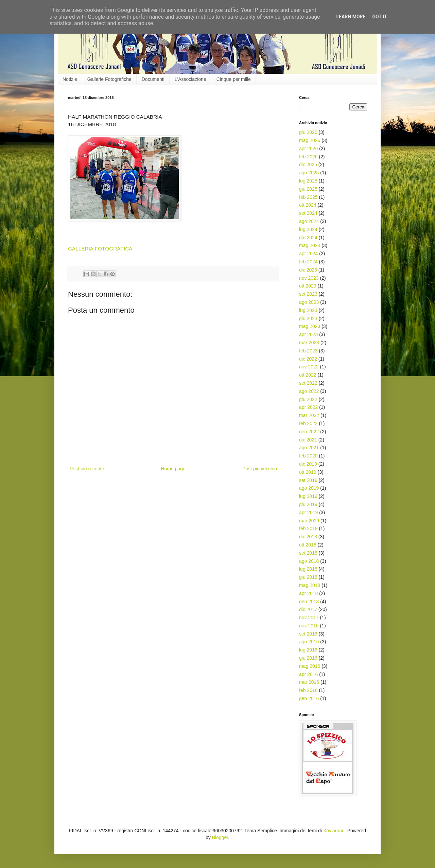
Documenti (153, 79)
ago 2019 (309, 488)
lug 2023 (308, 310)
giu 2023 (308, 318)
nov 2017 (309, 618)
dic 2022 (308, 359)
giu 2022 (308, 399)
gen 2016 (309, 698)
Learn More (351, 17)
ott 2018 (308, 545)
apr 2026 (308, 149)
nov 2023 (309, 278)
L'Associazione (190, 79)
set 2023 (308, 294)
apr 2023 (308, 334)
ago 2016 (309, 642)
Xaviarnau (334, 831)
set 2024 (308, 213)
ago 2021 (309, 448)
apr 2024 (308, 254)
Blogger (220, 837)
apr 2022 (308, 407)
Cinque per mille (234, 79)
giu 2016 (308, 658)
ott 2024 (308, 205)
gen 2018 (309, 602)
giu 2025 (308, 189)
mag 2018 (310, 585)
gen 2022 (309, 432)
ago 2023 (309, 302)
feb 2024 (308, 262)
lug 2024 (308, 229)
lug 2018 (308, 569)
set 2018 (308, 553)
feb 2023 (308, 351)
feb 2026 (308, 157)
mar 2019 (309, 521)
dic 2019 (308, 464)
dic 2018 (308, 537)
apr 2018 (308, 593)
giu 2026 (308, 132)
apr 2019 (308, 513)
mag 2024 (310, 245)
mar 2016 (309, 682)
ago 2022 (309, 391)
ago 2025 (309, 173)
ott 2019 (308, 472)
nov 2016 (309, 626)
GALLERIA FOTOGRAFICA (100, 249)
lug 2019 (308, 496)
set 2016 (308, 634)
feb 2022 (308, 423)
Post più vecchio (260, 469)
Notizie (70, 79)
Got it (379, 17)
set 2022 (308, 383)
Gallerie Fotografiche (109, 79)
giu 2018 (308, 577)
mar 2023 (309, 343)
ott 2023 (308, 286)
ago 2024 (309, 221)
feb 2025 (308, 197)
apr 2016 (308, 674)
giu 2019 (308, 504)
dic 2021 (308, 440)
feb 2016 (308, 690)
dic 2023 (308, 270)
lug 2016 (308, 650)
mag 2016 (310, 666)
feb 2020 (308, 456)
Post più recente (87, 469)
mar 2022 (309, 415)
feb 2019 (308, 528)
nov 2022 (309, 367)
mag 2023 (310, 326)
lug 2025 (308, 181)
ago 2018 (309, 561)
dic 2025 (308, 164)
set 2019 (308, 480)
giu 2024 (308, 238)
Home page (173, 469)
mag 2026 (310, 140)
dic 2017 (308, 609)
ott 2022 (308, 375)
